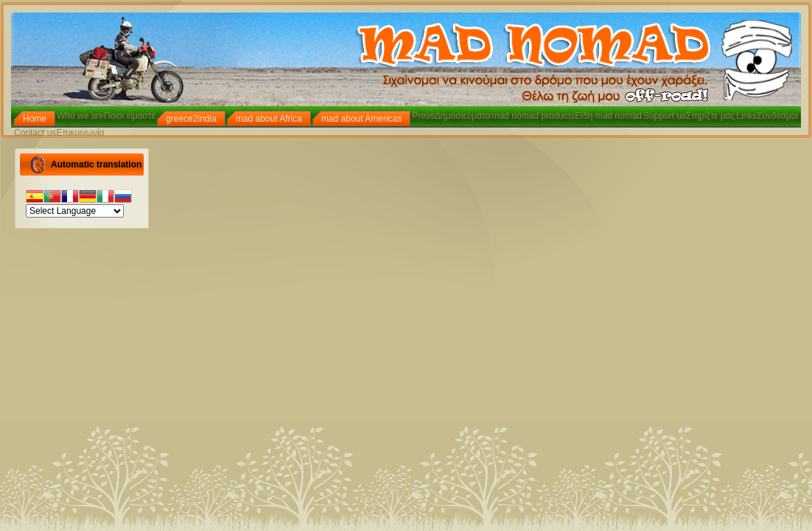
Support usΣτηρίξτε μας (689, 116)
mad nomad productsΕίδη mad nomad (567, 116)
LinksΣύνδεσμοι (767, 116)
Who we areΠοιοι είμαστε (106, 116)
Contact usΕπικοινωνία (59, 133)
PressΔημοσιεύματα (451, 116)
